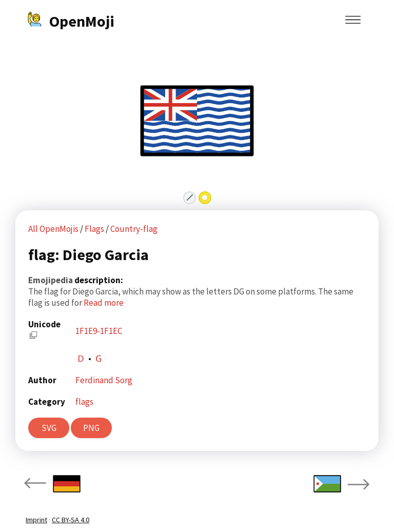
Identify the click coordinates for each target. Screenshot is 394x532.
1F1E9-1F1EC (99, 331)
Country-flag (134, 229)
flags (84, 402)
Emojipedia (51, 280)
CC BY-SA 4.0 (71, 520)
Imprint (36, 520)
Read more (104, 303)
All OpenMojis (53, 229)
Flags (95, 229)
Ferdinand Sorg (104, 380)
